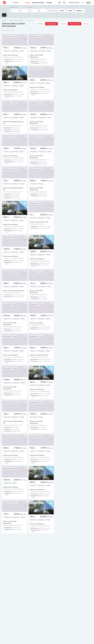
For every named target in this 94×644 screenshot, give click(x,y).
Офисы (28, 3)
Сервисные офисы (38, 3)
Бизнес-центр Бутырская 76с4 (39, 355)
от (11, 11)
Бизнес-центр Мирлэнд (11, 55)
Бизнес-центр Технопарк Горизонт (14, 291)
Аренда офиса (7, 36)
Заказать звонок (64, 3)
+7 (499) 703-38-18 (74, 3)
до (20, 11)
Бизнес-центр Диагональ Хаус (39, 222)
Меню (15, 3)
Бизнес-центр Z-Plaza (36, 323)
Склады (49, 3)
